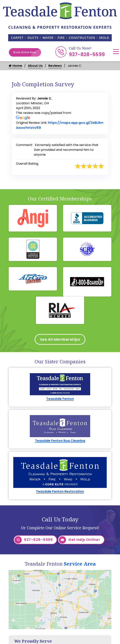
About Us (35, 66)
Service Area (80, 564)
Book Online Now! (27, 52)
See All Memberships (60, 339)
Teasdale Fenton (60, 399)
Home (15, 66)
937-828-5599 (87, 54)
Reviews (55, 66)
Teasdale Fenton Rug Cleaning (60, 441)
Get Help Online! (79, 540)
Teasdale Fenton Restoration (60, 491)
